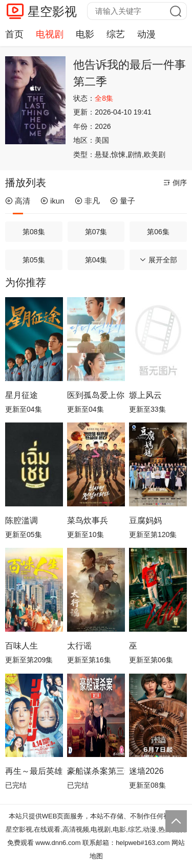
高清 (18, 201)
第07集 (96, 232)
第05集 (34, 260)
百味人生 (22, 646)
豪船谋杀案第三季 (96, 771)
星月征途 (22, 395)
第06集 (158, 232)
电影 (85, 34)
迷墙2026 (146, 771)
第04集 (96, 260)
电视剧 (50, 34)
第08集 (34, 232)
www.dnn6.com (58, 843)
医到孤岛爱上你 (96, 395)
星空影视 (52, 12)
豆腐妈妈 (145, 520)
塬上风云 (145, 395)
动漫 (146, 34)
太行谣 (79, 646)
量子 (123, 201)
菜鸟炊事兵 (88, 520)
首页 (14, 34)
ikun (52, 201)
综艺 (116, 34)
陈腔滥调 (22, 520)
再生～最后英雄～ (34, 771)
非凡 (87, 201)
